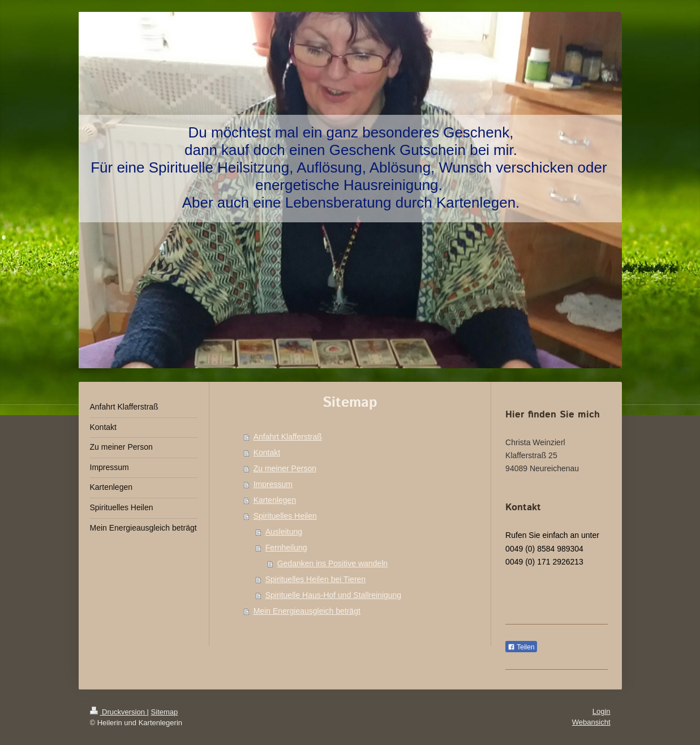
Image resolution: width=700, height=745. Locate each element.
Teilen (521, 647)
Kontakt (267, 453)
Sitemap (165, 712)
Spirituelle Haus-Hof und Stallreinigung (333, 595)
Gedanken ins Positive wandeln (332, 563)
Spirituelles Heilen (285, 516)
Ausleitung (284, 532)
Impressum (273, 484)
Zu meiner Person (285, 468)
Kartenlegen (275, 500)
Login (602, 711)
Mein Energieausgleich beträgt (307, 611)
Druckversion (119, 712)
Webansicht (591, 722)
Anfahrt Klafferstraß (288, 437)
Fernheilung (286, 548)
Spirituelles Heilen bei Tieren (315, 579)
